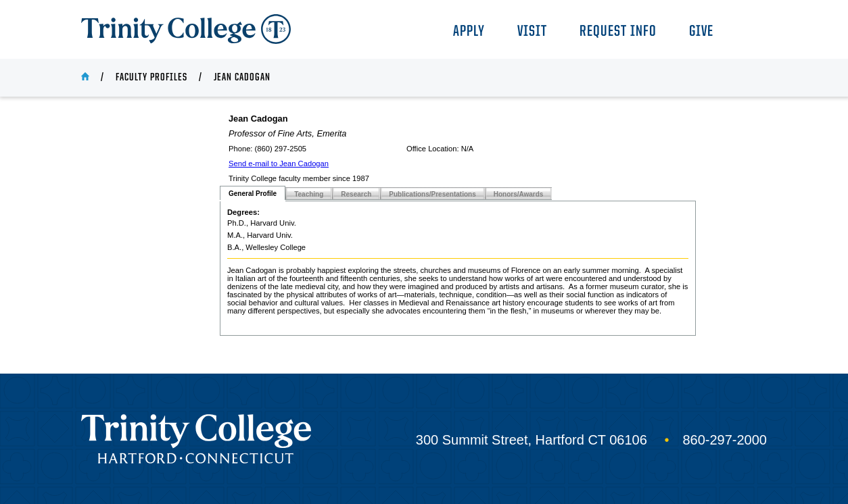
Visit (532, 32)
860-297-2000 (725, 440)
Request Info (618, 32)
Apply (469, 32)
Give (701, 32)
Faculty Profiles (151, 78)
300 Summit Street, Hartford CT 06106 (532, 440)
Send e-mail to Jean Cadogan (279, 163)
